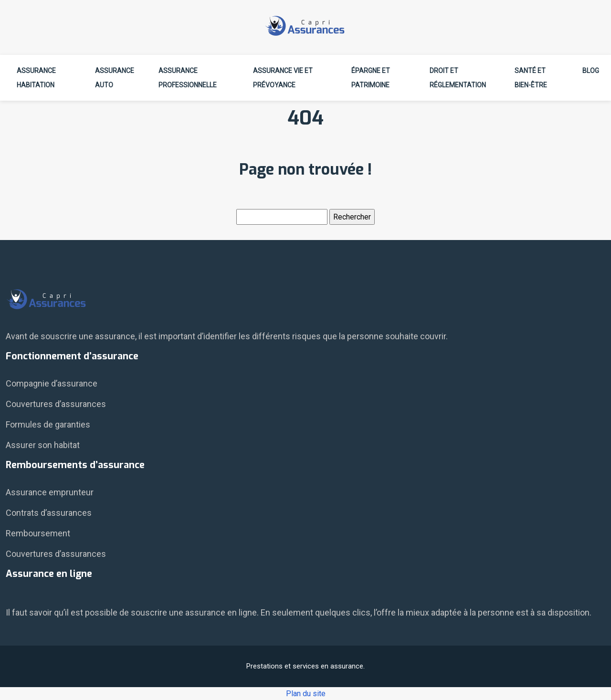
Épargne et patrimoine (371, 78)
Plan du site (306, 694)
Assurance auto (115, 78)
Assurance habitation (36, 78)
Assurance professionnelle (188, 78)
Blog (591, 71)
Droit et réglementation (458, 78)
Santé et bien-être (531, 78)
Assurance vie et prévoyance (283, 78)
